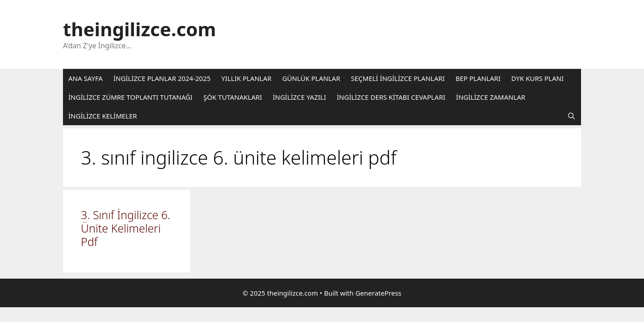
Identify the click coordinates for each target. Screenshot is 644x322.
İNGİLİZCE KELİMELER (103, 116)
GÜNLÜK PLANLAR (311, 78)
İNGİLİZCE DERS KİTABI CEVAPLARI (391, 97)
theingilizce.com (140, 29)
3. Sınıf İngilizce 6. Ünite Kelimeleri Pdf (125, 228)
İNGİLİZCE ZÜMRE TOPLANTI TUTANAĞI (130, 97)
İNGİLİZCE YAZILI (299, 97)
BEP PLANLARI (478, 78)
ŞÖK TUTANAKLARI (232, 97)
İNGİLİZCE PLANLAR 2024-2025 (162, 78)
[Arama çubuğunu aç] (571, 116)
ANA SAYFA (86, 78)
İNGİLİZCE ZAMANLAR (491, 97)
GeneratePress (378, 293)
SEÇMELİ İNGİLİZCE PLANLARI (398, 78)
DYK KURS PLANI (537, 78)
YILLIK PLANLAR (247, 78)
